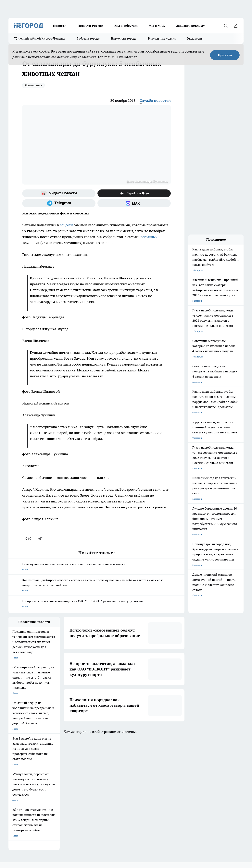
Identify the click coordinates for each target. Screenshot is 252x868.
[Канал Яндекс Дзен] (134, 193)
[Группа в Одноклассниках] (191, 764)
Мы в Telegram (126, 26)
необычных (148, 237)
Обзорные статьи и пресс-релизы (27, 790)
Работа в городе (88, 38)
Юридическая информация (123, 780)
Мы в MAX (157, 26)
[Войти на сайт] (236, 26)
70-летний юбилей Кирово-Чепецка (40, 38)
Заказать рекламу (190, 26)
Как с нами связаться (119, 785)
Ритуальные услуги (162, 38)
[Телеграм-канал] (59, 203)
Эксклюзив (195, 38)
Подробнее (130, 828)
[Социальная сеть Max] (134, 203)
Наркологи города (124, 38)
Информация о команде (22, 785)
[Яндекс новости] (59, 193)
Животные (33, 85)
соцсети (66, 225)
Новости (60, 26)
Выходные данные (19, 799)
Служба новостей (155, 100)
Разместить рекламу (119, 790)
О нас (12, 780)
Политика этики (67, 780)
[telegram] (42, 538)
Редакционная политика (71, 785)
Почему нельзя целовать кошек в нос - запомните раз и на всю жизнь (96, 567)
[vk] (28, 538)
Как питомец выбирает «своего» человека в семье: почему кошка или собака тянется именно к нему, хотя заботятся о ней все (96, 585)
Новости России (90, 26)
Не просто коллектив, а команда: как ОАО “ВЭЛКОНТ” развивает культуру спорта (96, 604)
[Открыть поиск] (226, 26)
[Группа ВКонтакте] (181, 764)
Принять (225, 55)
